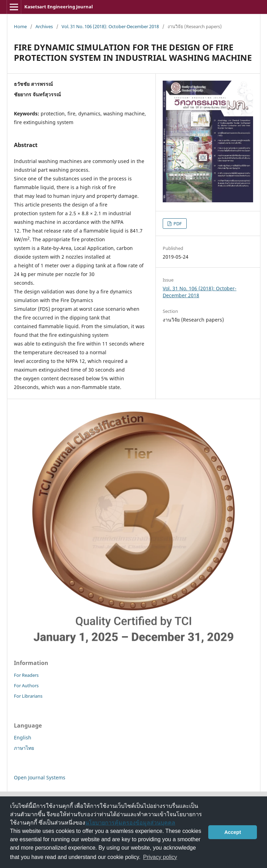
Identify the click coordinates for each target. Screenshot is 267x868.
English (23, 737)
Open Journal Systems (40, 777)
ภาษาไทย (24, 748)
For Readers (26, 675)
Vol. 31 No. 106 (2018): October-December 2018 (110, 26)
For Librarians (28, 696)
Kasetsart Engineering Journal (59, 7)
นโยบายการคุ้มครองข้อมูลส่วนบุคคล (130, 823)
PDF (177, 224)
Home (20, 26)
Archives (44, 26)
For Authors (26, 686)
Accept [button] (233, 832)
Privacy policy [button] (160, 857)
